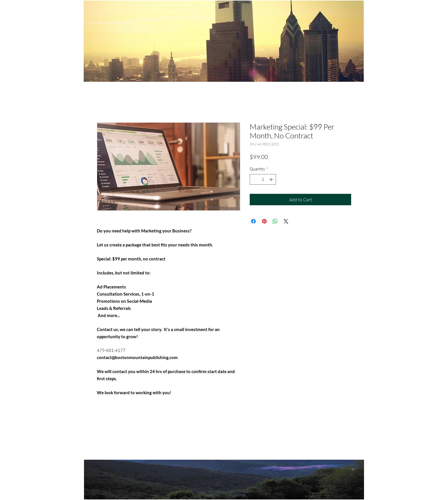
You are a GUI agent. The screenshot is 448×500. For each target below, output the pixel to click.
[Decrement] (254, 179)
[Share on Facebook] (253, 221)
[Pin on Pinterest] (264, 221)
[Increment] (272, 179)
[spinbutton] (263, 179)
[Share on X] (286, 221)
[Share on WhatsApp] (275, 221)
